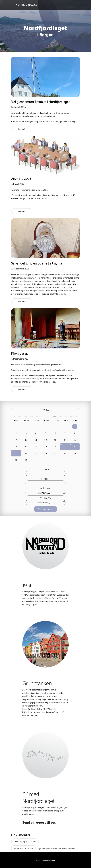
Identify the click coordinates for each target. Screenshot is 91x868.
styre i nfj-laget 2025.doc (25, 841)
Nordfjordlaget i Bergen (46, 860)
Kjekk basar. (19, 354)
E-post (46, 479)
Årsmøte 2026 (21, 179)
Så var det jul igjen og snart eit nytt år (37, 264)
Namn (46, 469)
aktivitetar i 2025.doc (23, 848)
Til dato (45, 498)
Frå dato (45, 488)
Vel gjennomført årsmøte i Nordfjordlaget (40, 102)
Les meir (22, 129)
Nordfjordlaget (27, 5)
